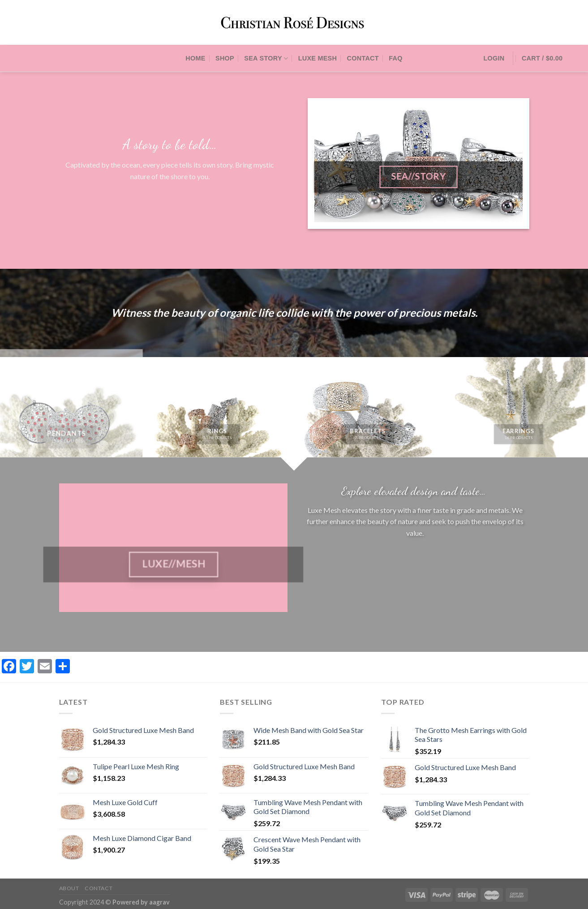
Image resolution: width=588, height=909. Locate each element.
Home (195, 58)
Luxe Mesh (318, 58)
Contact (363, 58)
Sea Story (266, 58)
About (69, 888)
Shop (225, 58)
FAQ (395, 58)
